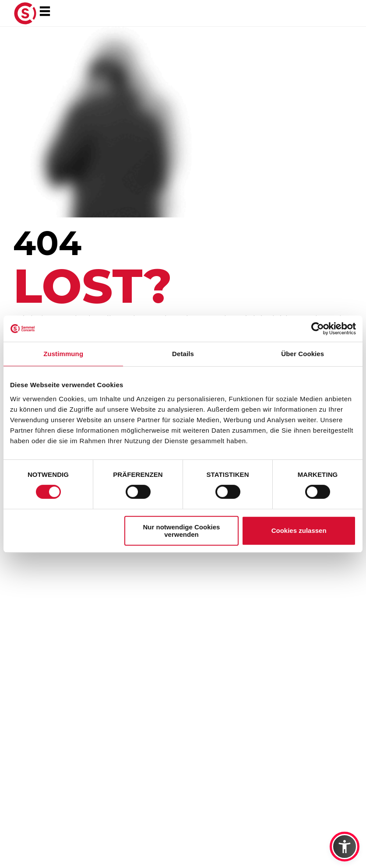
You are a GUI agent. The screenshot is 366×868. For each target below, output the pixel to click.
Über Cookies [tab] (303, 354)
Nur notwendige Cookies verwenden (182, 531)
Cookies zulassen (299, 530)
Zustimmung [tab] (63, 354)
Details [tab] (183, 354)
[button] (345, 847)
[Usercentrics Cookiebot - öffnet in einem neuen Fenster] (318, 329)
